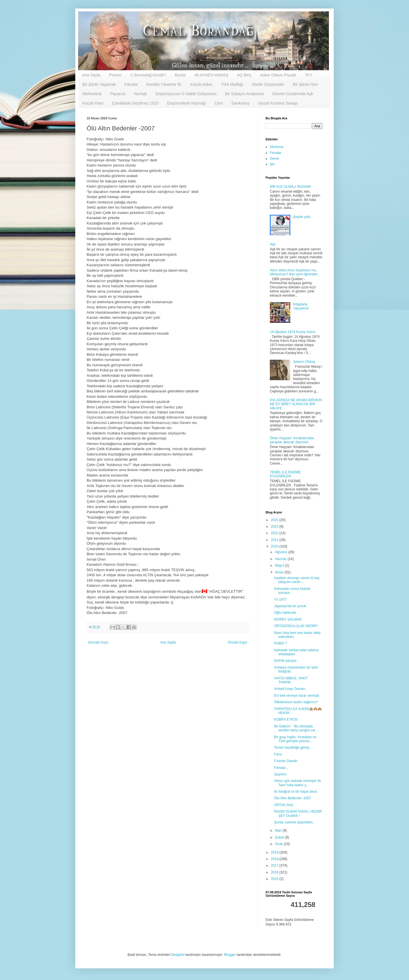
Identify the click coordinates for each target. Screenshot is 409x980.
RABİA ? (280, 643)
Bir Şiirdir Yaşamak (99, 84)
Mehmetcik (92, 94)
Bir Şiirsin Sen (305, 84)
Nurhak (140, 94)
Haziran (281, 559)
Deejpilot (178, 955)
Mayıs (280, 565)
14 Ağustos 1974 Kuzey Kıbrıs (293, 332)
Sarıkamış (240, 103)
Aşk (273, 244)
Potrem (115, 75)
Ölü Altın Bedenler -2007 (293, 798)
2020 (275, 546)
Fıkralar (131, 84)
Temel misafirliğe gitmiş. (292, 748)
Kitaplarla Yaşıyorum (301, 306)
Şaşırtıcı (280, 774)
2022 (275, 533)
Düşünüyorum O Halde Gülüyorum (186, 94)
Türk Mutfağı (232, 84)
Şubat (280, 837)
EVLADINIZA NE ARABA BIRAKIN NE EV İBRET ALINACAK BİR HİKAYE (296, 404)
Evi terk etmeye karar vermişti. (297, 696)
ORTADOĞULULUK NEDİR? (296, 626)
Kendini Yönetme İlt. (164, 84)
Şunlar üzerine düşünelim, (294, 822)
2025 (275, 520)
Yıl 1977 (280, 600)
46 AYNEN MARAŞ (211, 75)
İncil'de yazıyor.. (286, 661)
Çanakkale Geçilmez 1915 (135, 103)
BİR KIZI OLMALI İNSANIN (290, 187)
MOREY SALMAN (288, 619)
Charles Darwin (286, 761)
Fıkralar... (281, 768)
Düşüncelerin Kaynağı (186, 103)
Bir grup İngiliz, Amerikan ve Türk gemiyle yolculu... (295, 739)
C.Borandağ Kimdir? (148, 75)
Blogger (230, 955)
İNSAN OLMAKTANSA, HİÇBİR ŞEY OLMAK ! (298, 813)
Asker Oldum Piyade (278, 75)
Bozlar (180, 75)
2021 (275, 540)
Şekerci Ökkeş (304, 362)
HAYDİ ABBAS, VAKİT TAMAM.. (291, 680)
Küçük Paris (93, 103)
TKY (309, 75)
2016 (275, 872)
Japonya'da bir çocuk (290, 606)
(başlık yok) (302, 217)
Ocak (279, 844)
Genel (274, 159)
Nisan (280, 572)
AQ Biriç (244, 75)
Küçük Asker (201, 84)
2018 (275, 859)
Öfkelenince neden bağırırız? (296, 702)
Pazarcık (118, 94)
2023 (275, 527)
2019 (275, 852)
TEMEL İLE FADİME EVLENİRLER (285, 474)
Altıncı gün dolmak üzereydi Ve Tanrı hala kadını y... (298, 783)
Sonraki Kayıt (98, 642)
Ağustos (282, 552)
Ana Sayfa (91, 75)
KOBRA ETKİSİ (286, 719)
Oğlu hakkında (285, 613)
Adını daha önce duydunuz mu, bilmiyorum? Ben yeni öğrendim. (294, 272)
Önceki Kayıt (237, 642)
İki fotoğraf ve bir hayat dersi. (296, 792)
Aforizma (277, 147)
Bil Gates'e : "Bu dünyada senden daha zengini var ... (297, 728)
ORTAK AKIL (284, 805)
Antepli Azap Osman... (291, 689)
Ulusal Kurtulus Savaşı (278, 103)
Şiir (272, 164)
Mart (279, 831)
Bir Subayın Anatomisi (244, 94)
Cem (219, 103)
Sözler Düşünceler (268, 84)
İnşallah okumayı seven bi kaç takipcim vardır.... (297, 580)
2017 (275, 865)
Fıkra (278, 754)
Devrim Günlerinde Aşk (293, 94)
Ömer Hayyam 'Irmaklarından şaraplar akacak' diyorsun (292, 440)
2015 (275, 879)
